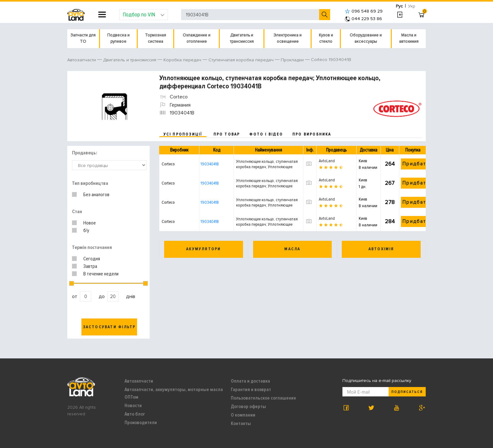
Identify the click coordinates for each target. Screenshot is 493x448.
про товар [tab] (227, 134)
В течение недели (101, 274)
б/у (86, 230)
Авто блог (135, 414)
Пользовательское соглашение (263, 398)
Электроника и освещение (288, 38)
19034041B (210, 164)
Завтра (90, 266)
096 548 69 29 (364, 11)
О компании (243, 415)
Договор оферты (248, 407)
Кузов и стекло (326, 38)
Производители (141, 423)
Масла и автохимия (409, 38)
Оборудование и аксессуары (366, 38)
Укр (412, 6)
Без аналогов (96, 195)
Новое (90, 223)
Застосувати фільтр (109, 327)
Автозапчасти (139, 381)
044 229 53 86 (363, 19)
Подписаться (407, 392)
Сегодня (92, 259)
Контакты (241, 423)
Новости (133, 406)
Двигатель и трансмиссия (242, 38)
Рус (399, 6)
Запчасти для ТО (83, 38)
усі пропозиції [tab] (183, 134)
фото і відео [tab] (266, 134)
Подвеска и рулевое (118, 38)
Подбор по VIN (144, 14)
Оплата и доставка (250, 381)
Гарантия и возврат (251, 390)
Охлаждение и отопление (197, 38)
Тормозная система (155, 38)
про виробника (312, 134)
